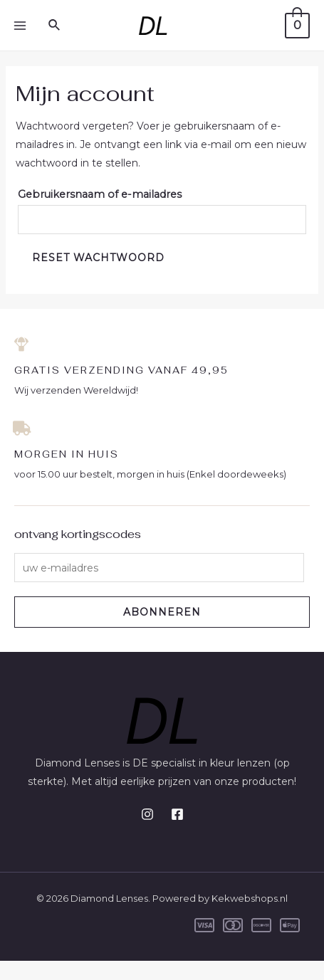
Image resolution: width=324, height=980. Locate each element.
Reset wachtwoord (98, 258)
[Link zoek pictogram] (55, 26)
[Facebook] (177, 814)
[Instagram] (147, 814)
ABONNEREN (162, 612)
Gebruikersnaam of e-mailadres (100, 194)
